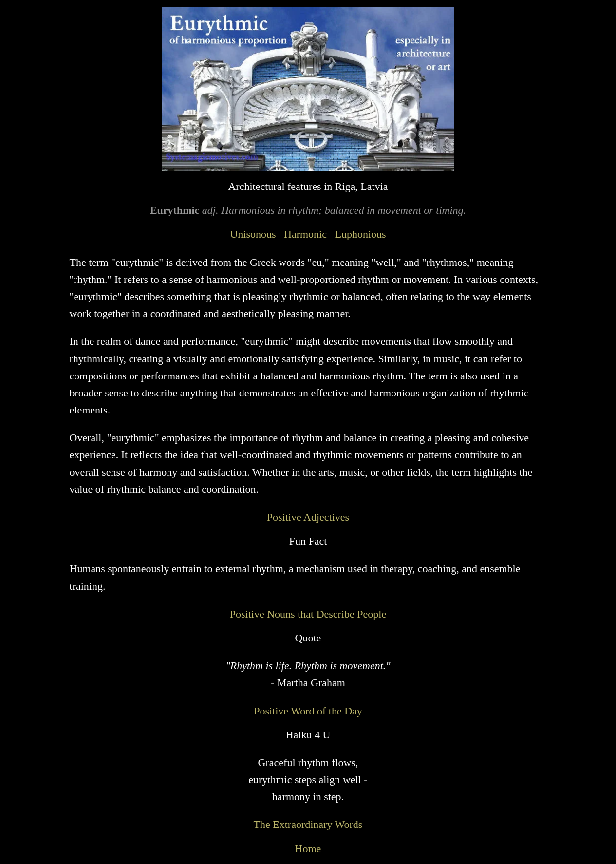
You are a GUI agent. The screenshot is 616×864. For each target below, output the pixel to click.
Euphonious (360, 234)
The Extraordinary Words (308, 824)
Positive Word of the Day (308, 711)
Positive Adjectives (308, 517)
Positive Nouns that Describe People (308, 614)
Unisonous (253, 234)
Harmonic (305, 234)
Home (308, 849)
